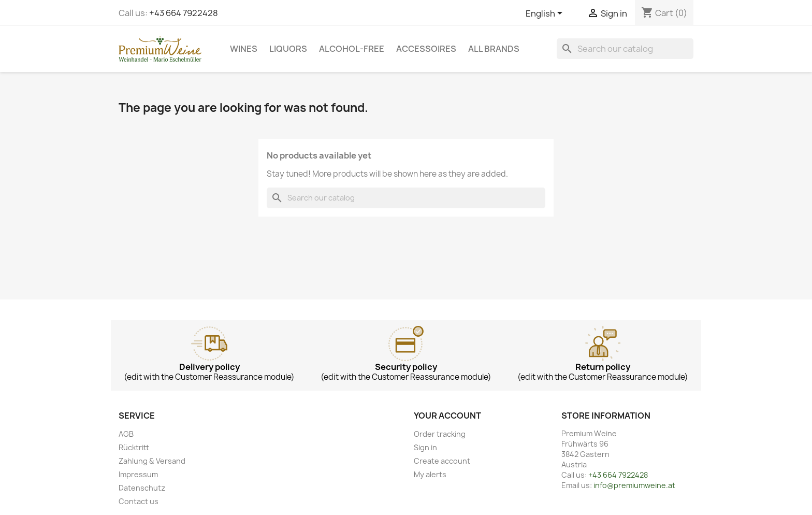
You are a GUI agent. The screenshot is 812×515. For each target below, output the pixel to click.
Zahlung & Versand (152, 461)
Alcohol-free (352, 49)
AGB (126, 434)
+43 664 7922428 (184, 13)
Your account (447, 416)
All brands (494, 49)
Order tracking (440, 434)
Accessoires (426, 49)
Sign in (425, 447)
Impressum (138, 474)
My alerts (430, 474)
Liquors (288, 49)
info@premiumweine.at (634, 485)
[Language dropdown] (546, 14)
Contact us (139, 501)
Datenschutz (142, 488)
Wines (244, 49)
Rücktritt (134, 447)
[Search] (625, 49)
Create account (442, 461)
